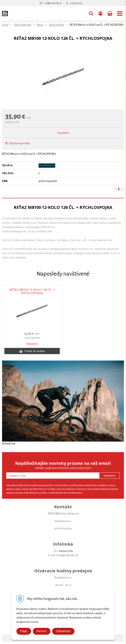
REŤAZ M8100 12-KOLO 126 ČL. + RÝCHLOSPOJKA (32, 291)
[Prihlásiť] (100, 13)
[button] (91, 13)
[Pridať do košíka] (32, 351)
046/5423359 (76, 3)
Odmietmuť (63, 631)
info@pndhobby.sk (53, 3)
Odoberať (109, 476)
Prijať (24, 631)
